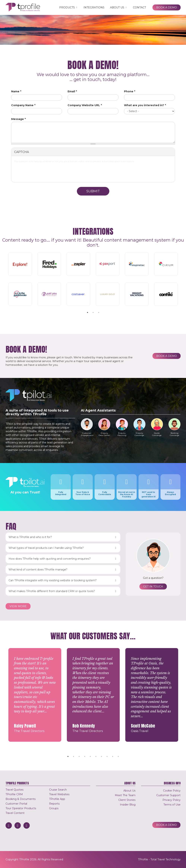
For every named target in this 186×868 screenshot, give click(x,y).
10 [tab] (118, 756)
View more (18, 606)
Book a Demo (167, 7)
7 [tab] (101, 756)
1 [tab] (88, 312)
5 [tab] (90, 756)
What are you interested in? (145, 105)
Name (16, 91)
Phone (130, 91)
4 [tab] (85, 756)
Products (69, 7)
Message (18, 119)
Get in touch (153, 587)
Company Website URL (85, 105)
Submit (93, 191)
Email (72, 91)
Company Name (23, 105)
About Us (119, 7)
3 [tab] (99, 312)
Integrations (94, 7)
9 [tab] (113, 756)
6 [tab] (96, 756)
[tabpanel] (93, 280)
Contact (139, 7)
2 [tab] (93, 312)
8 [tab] (107, 756)
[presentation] (93, 172)
